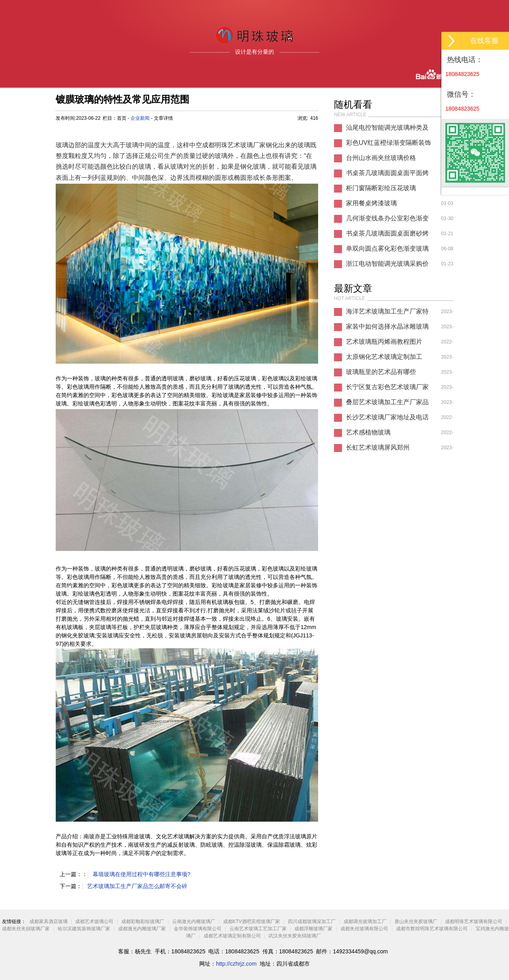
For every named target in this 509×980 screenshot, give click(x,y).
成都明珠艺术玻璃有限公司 (474, 922)
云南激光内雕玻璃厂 (194, 922)
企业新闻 (140, 118)
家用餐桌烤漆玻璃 (371, 203)
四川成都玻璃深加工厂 (312, 922)
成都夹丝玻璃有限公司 (364, 929)
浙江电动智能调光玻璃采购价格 (387, 266)
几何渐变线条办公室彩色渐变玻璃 (387, 220)
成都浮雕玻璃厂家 (313, 929)
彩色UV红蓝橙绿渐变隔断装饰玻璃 (389, 145)
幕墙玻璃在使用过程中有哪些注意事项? (142, 874)
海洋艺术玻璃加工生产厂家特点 (387, 314)
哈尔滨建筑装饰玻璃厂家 (84, 929)
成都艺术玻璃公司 (94, 922)
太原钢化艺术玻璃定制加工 (384, 357)
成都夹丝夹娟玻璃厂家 (26, 929)
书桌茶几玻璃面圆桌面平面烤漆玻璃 (387, 175)
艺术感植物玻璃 (368, 432)
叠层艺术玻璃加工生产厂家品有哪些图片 (387, 404)
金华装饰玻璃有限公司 (198, 929)
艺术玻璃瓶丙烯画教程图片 (384, 342)
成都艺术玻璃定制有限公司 (232, 936)
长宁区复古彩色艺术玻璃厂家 (387, 387)
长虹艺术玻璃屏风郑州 (378, 447)
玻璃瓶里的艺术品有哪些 (381, 372)
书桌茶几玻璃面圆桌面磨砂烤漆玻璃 (387, 236)
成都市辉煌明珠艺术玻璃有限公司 (432, 929)
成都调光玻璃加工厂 (365, 922)
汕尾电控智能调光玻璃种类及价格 (387, 130)
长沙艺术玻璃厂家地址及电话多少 (387, 419)
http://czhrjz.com (236, 964)
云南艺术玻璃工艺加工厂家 (258, 929)
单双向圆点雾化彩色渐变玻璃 (387, 248)
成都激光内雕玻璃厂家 (142, 929)
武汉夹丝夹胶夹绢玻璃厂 (295, 936)
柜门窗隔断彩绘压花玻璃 (381, 188)
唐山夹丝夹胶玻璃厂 (416, 922)
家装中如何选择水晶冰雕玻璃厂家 (387, 329)
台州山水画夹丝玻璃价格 (381, 158)
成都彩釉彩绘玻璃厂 (143, 922)
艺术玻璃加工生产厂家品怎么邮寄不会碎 (137, 886)
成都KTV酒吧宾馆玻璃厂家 (252, 922)
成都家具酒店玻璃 (49, 922)
